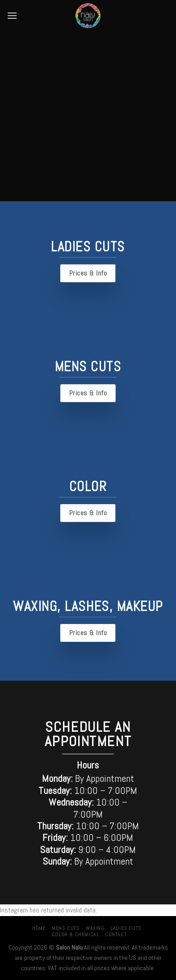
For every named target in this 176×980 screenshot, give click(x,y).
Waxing (95, 928)
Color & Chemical (75, 934)
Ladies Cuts (126, 928)
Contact (116, 934)
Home (39, 928)
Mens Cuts (66, 928)
